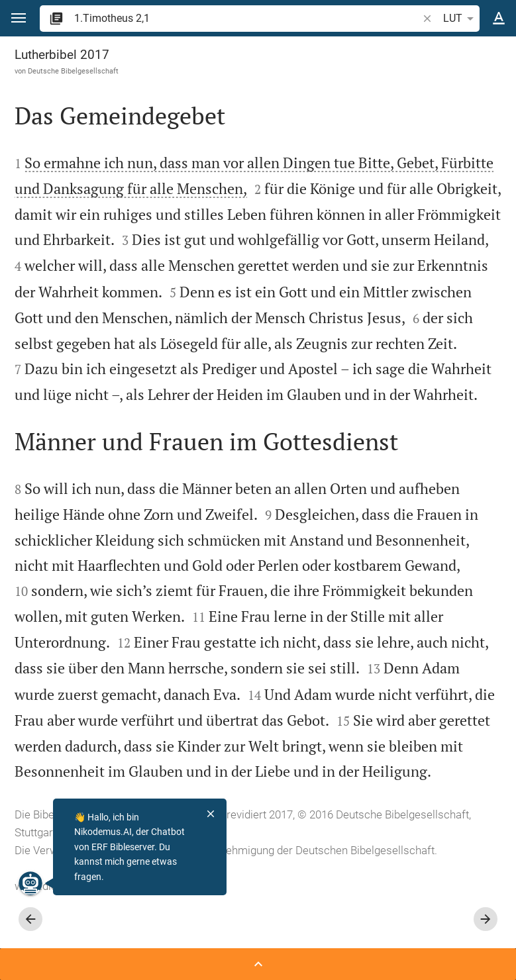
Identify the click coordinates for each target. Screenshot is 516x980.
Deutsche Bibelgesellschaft (73, 71)
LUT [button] (461, 19)
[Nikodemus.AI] (30, 883)
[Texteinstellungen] (499, 19)
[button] (19, 18)
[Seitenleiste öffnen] (258, 964)
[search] (247, 18)
